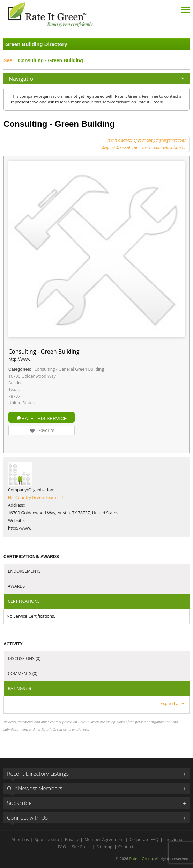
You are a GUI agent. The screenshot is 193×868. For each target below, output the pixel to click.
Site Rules (81, 847)
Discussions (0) (24, 659)
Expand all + (172, 704)
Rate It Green (141, 858)
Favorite (41, 430)
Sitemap (104, 847)
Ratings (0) (20, 689)
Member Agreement (104, 840)
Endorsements (24, 571)
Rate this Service (44, 418)
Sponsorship (47, 840)
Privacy (72, 840)
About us (20, 840)
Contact (126, 847)
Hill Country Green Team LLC (36, 497)
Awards (17, 586)
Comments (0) (23, 674)
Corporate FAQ (144, 840)
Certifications (24, 601)
